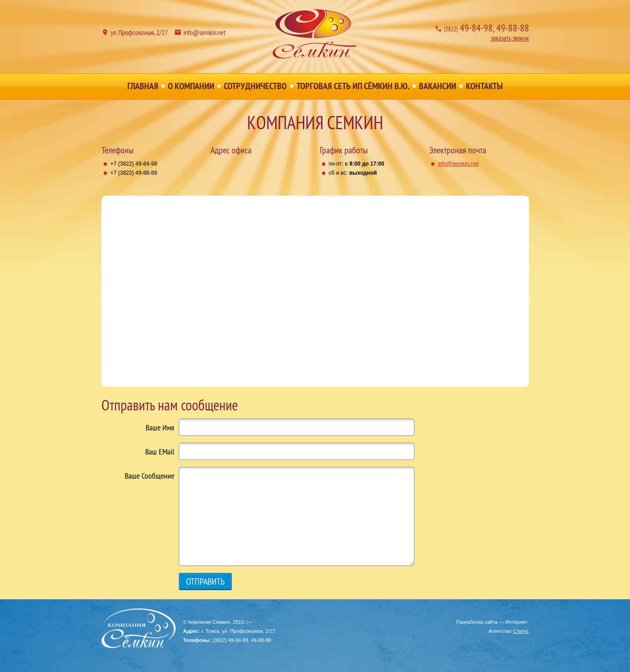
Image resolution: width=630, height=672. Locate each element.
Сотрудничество (255, 86)
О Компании (191, 86)
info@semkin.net (204, 32)
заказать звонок (510, 38)
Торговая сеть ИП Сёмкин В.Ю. (353, 86)
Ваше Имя (160, 428)
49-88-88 (513, 28)
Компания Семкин (315, 34)
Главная (143, 86)
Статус (521, 631)
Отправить (205, 581)
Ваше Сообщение (149, 476)
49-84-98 (468, 28)
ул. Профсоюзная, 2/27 (139, 32)
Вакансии (438, 86)
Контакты (484, 86)
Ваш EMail (160, 452)
